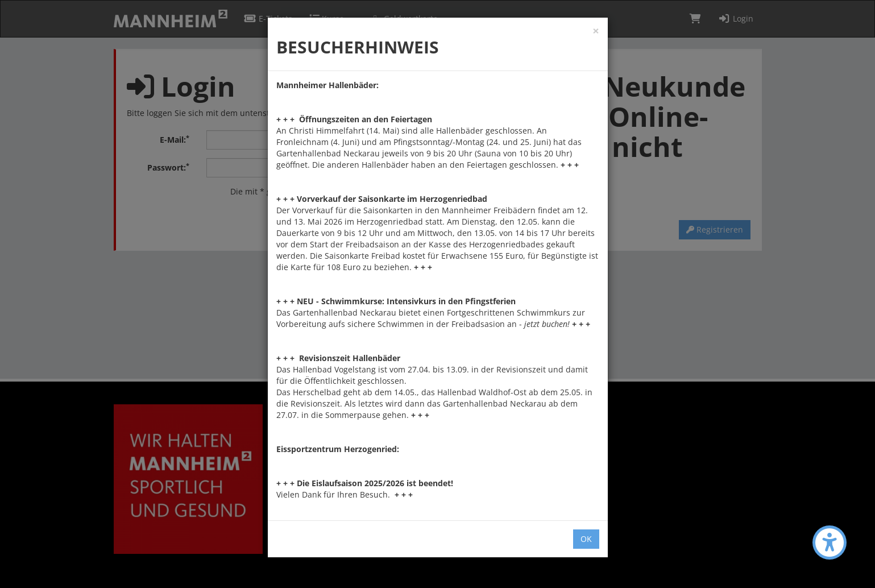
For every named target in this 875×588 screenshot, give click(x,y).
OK (586, 539)
